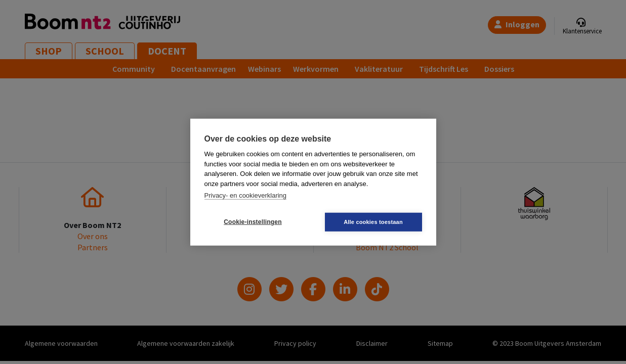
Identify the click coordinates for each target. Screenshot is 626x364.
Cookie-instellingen (253, 222)
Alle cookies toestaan (373, 221)
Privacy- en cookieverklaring (246, 195)
